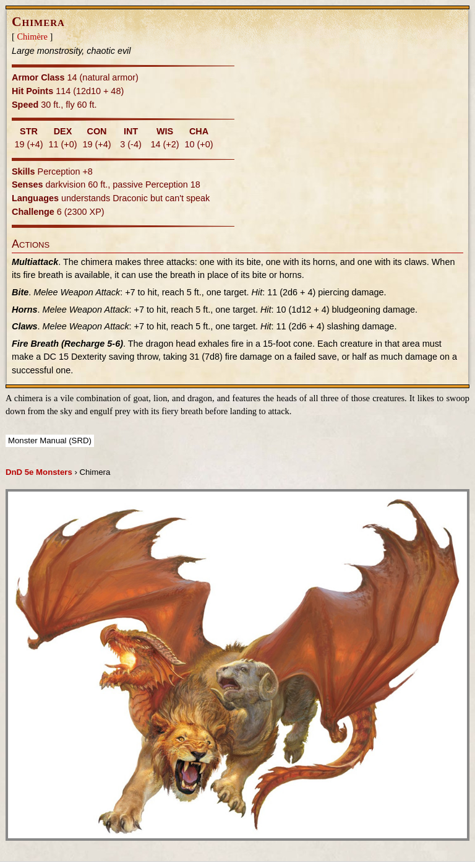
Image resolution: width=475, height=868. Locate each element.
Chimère (32, 37)
